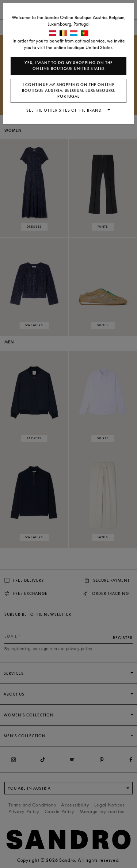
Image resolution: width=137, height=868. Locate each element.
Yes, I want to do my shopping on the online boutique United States (69, 66)
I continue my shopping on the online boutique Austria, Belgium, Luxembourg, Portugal (69, 91)
